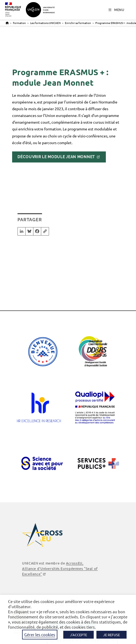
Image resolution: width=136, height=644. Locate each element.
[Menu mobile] (116, 10)
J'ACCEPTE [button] (79, 635)
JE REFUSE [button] (111, 635)
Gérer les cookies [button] (40, 634)
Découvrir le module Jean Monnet (56, 157)
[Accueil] (7, 23)
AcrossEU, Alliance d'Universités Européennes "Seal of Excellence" (60, 568)
